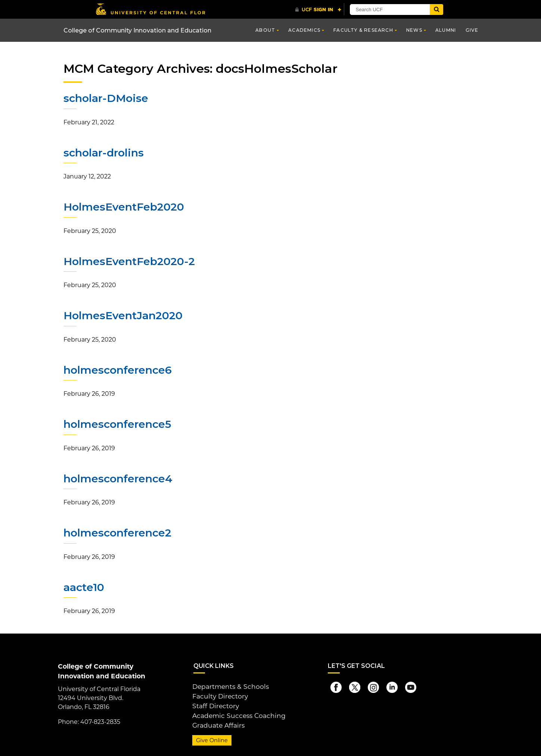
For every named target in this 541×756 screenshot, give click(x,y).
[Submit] (439, 10)
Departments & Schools (228, 684)
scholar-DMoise (105, 98)
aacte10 (84, 585)
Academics (304, 30)
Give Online (211, 735)
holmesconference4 (118, 477)
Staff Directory (214, 702)
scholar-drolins (103, 152)
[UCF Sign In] (318, 10)
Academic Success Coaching (235, 711)
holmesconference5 (117, 423)
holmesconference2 (117, 531)
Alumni (446, 30)
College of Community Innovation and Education (137, 30)
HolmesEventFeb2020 (123, 206)
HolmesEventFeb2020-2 (128, 261)
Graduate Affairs (216, 720)
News (414, 30)
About (265, 30)
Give (472, 30)
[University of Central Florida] (150, 9)
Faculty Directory (218, 693)
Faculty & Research (363, 30)
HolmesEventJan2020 (122, 315)
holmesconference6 (117, 369)
